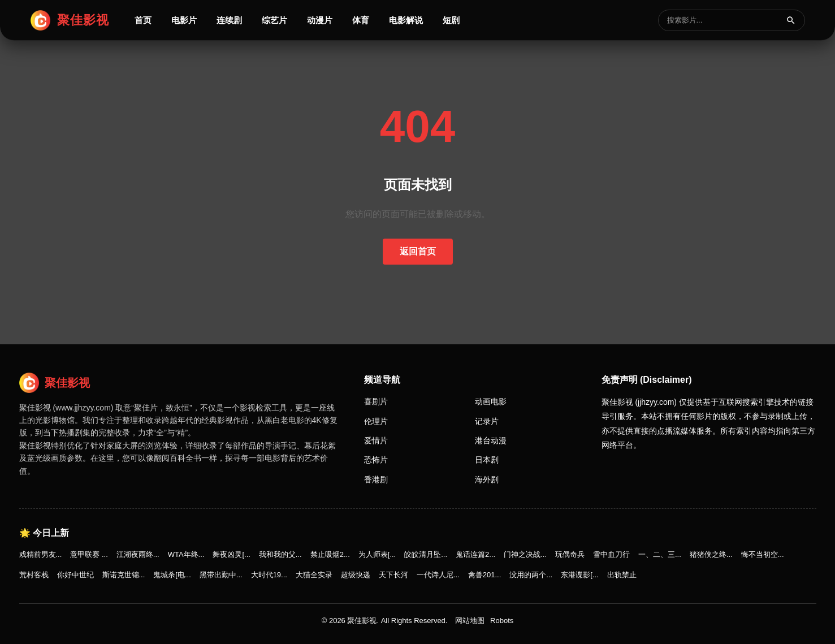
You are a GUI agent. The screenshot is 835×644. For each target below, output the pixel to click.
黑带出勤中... (221, 575)
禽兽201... (485, 575)
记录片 (487, 421)
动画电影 (491, 401)
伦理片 (376, 421)
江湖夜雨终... (138, 554)
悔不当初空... (763, 554)
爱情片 (376, 440)
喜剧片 (376, 401)
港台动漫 (491, 440)
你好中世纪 (75, 575)
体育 (361, 20)
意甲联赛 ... (89, 554)
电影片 (184, 20)
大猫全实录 (314, 575)
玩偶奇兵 (570, 554)
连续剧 (229, 20)
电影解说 (406, 20)
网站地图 (470, 621)
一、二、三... (660, 554)
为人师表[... (377, 554)
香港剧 (376, 479)
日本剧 (487, 460)
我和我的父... (280, 554)
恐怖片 (376, 460)
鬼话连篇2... (475, 554)
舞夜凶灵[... (231, 554)
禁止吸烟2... (330, 554)
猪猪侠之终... (711, 554)
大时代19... (269, 575)
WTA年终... (186, 554)
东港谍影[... (579, 575)
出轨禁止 (622, 575)
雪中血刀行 (611, 554)
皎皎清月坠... (426, 554)
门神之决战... (525, 554)
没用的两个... (531, 575)
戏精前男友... (41, 554)
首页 (143, 20)
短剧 (451, 20)
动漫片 (320, 20)
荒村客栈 (34, 575)
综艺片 (274, 20)
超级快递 (356, 575)
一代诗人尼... (438, 575)
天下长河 (393, 575)
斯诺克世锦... (124, 575)
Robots (502, 621)
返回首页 (418, 251)
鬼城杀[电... (172, 575)
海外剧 (487, 479)
